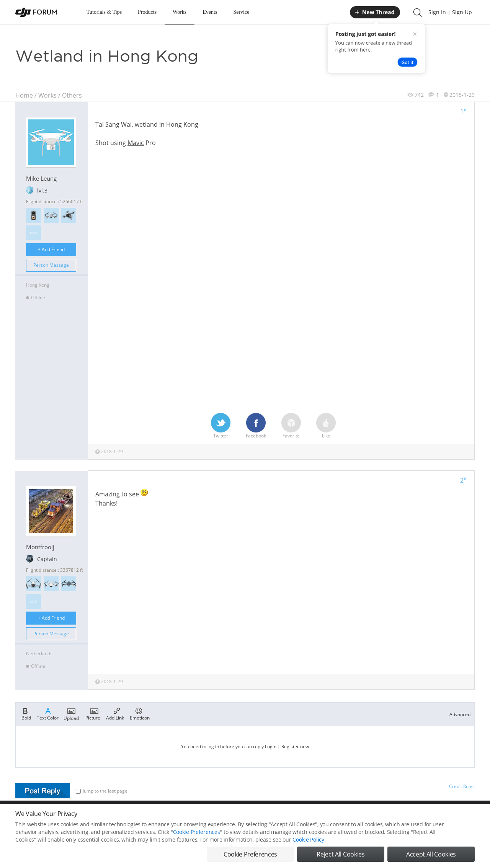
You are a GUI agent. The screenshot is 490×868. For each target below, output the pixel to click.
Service (241, 12)
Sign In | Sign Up (450, 12)
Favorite (291, 426)
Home (24, 95)
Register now (295, 746)
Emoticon (140, 713)
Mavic (136, 143)
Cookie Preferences (174, 817)
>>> (33, 233)
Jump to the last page (102, 791)
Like (326, 426)
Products (147, 12)
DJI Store (379, 817)
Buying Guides (414, 817)
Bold (26, 713)
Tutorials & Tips (104, 12)
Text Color (48, 713)
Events (210, 12)
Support (448, 817)
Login (271, 746)
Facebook (256, 426)
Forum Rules (216, 817)
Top (471, 817)
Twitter (221, 426)
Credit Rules (462, 786)
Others (72, 95)
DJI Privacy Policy (128, 817)
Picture (93, 713)
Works (180, 12)
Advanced (460, 714)
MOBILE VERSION (313, 817)
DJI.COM (351, 817)
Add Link (115, 713)
